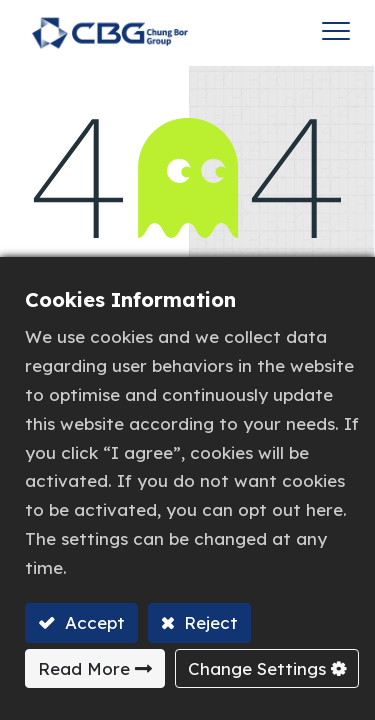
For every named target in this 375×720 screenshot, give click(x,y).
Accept (92, 622)
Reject (208, 622)
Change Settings (257, 668)
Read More (84, 668)
